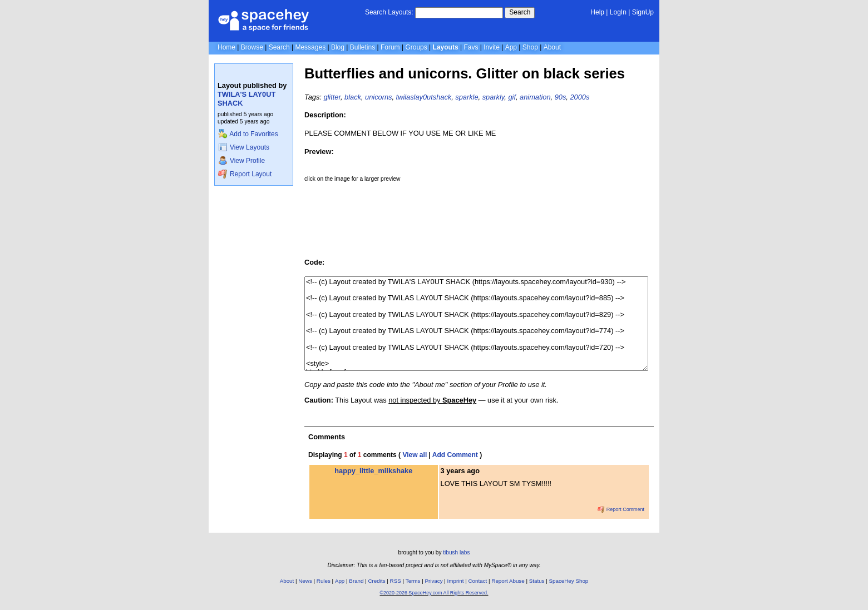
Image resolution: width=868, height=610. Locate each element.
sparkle (467, 97)
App (511, 47)
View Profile (241, 161)
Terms (413, 581)
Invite (492, 47)
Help (597, 12)
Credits (377, 581)
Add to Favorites (248, 134)
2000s (580, 97)
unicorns (378, 97)
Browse (252, 47)
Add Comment (455, 455)
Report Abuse (508, 581)
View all (415, 455)
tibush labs (456, 552)
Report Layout (245, 174)
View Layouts (244, 147)
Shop (530, 47)
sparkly (494, 97)
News (305, 581)
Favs (471, 47)
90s (561, 97)
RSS (396, 581)
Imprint (456, 581)
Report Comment (621, 509)
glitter (332, 97)
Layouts (446, 47)
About (552, 47)
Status (537, 581)
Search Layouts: (389, 12)
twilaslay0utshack (424, 97)
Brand (356, 581)
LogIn (618, 12)
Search (520, 12)
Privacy (433, 581)
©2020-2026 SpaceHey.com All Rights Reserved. (434, 593)
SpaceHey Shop (569, 581)
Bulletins (363, 47)
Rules (324, 581)
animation (535, 97)
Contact (478, 581)
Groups (416, 47)
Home (226, 47)
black (353, 97)
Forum (390, 47)
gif (512, 97)
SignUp (643, 12)
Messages (310, 47)
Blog (338, 47)
